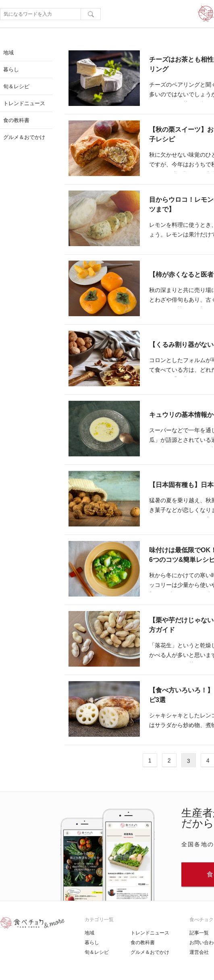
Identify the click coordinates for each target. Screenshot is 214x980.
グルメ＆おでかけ (150, 952)
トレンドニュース (150, 933)
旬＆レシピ (97, 952)
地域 (89, 933)
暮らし (92, 943)
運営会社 (199, 952)
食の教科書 (143, 943)
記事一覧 (199, 933)
